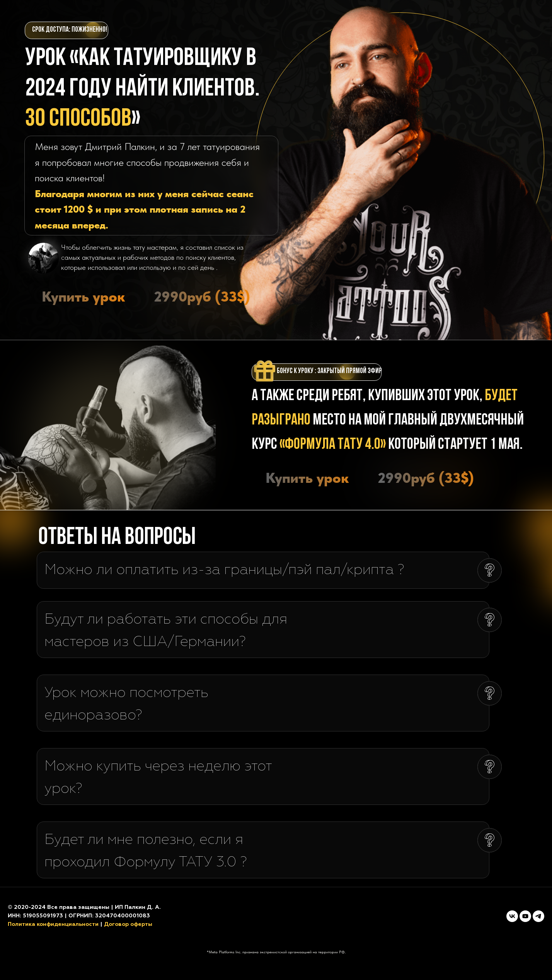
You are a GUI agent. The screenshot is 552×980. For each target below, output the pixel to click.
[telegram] (538, 916)
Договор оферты (128, 924)
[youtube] (525, 916)
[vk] (512, 916)
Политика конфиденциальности (53, 924)
